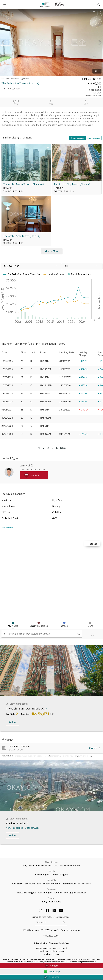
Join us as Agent (60, 874)
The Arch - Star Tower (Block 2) (22, 236)
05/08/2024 (7, 434)
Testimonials (69, 883)
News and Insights (26, 892)
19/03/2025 (7, 393)
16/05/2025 (7, 385)
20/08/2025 (7, 377)
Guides (58, 892)
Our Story (17, 883)
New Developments (70, 865)
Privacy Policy (41, 943)
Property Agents (52, 883)
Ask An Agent (45, 892)
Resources (52, 889)
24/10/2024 (7, 426)
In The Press (84, 883)
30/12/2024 (7, 418)
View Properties (15, 828)
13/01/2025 (7, 402)
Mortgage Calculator (75, 892)
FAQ (45, 901)
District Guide (32, 828)
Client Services (52, 862)
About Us (52, 880)
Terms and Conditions (59, 943)
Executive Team (33, 883)
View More (7, 527)
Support (52, 898)
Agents (52, 871)
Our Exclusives (44, 865)
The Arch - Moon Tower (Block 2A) (23, 184)
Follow (12, 722)
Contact (51, 966)
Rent (32, 865)
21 (97, 71)
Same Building (78, 138)
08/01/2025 (7, 410)
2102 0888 (52, 977)
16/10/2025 (7, 369)
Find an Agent (42, 874)
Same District (94, 138)
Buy (25, 865)
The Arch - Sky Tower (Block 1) (72, 184)
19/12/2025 (7, 361)
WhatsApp (52, 971)
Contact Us (55, 901)
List (56, 865)
